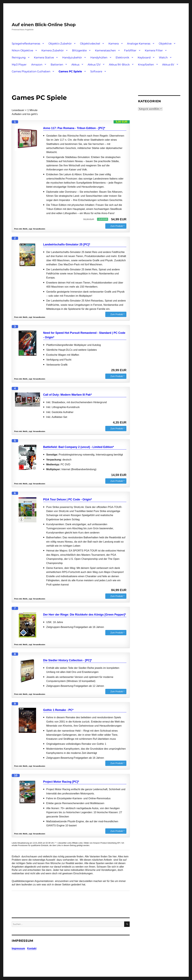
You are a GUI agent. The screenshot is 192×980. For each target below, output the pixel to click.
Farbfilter (130, 50)
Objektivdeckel (90, 44)
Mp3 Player (19, 65)
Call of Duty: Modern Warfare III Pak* (67, 395)
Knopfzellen (146, 65)
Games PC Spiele (70, 71)
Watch (163, 57)
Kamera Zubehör (53, 50)
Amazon (37, 65)
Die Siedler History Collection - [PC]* (67, 660)
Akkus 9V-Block (119, 65)
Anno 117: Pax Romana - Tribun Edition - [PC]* (74, 128)
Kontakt (32, 948)
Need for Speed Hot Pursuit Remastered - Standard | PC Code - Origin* (84, 335)
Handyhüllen (99, 57)
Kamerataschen (105, 50)
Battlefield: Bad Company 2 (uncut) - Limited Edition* (79, 447)
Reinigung (19, 57)
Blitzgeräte (79, 50)
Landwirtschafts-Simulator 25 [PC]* (67, 244)
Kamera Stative (44, 57)
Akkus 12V (94, 65)
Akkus (75, 65)
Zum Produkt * (117, 226)
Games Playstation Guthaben (31, 71)
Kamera (114, 44)
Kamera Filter (154, 50)
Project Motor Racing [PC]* (61, 782)
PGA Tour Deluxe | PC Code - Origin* (67, 499)
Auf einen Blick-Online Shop (44, 25)
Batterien (57, 65)
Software (96, 71)
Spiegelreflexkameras (26, 44)
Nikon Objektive (22, 50)
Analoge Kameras (139, 44)
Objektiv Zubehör (60, 44)
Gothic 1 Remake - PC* (58, 710)
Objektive (165, 44)
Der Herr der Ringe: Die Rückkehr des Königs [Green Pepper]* (85, 615)
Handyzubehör (72, 57)
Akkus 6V (168, 65)
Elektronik (122, 57)
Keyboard (144, 57)
